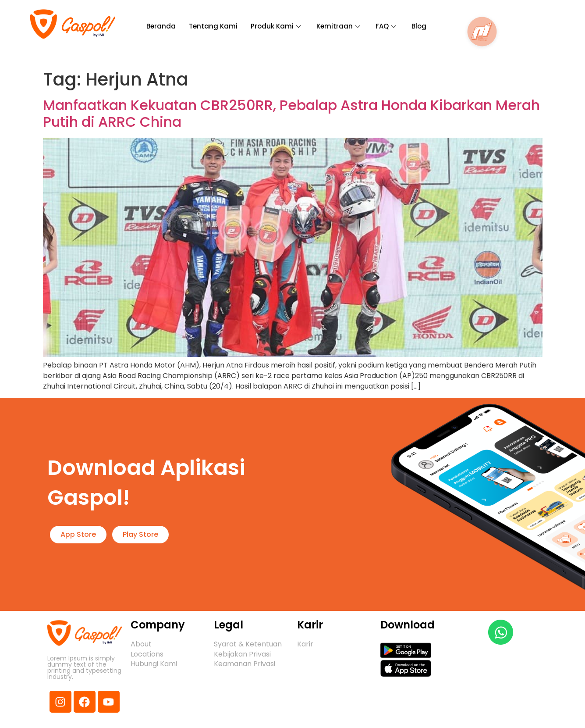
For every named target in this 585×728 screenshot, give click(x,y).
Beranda (161, 26)
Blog (419, 26)
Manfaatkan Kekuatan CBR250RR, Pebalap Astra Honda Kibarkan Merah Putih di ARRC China (291, 113)
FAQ (387, 26)
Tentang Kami (213, 26)
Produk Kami (277, 26)
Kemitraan (339, 26)
